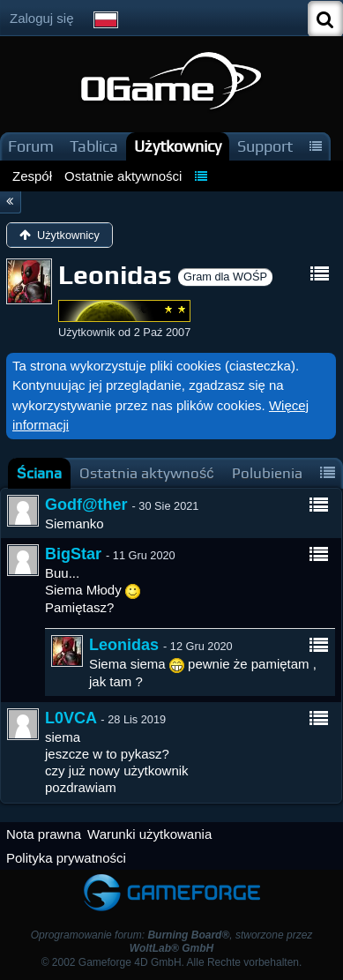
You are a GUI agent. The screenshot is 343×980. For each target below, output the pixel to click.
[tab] (39, 473)
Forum (31, 146)
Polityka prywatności (66, 858)
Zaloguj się (42, 18)
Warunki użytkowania (149, 834)
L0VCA (71, 718)
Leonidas (124, 645)
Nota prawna (44, 834)
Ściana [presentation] (39, 473)
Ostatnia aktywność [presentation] (147, 473)
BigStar (73, 554)
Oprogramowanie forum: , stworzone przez (172, 942)
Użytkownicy (178, 146)
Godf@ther (86, 505)
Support (265, 146)
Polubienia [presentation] (267, 473)
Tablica (94, 146)
